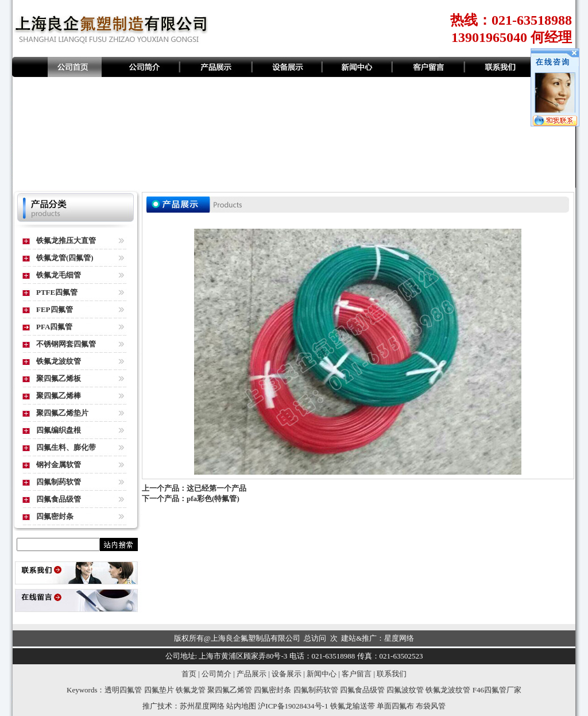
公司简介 (216, 674)
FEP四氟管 (55, 309)
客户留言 (357, 674)
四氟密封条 (55, 516)
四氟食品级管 (59, 499)
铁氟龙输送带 (353, 706)
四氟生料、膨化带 (66, 447)
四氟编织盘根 (59, 430)
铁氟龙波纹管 (59, 361)
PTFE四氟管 (57, 292)
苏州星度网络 (202, 706)
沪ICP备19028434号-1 (293, 706)
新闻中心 (322, 674)
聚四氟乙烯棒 (59, 396)
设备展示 (287, 674)
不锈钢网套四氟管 (66, 344)
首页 (189, 674)
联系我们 (392, 674)
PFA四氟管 (54, 327)
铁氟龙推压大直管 (66, 240)
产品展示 (252, 674)
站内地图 (241, 706)
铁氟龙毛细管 (59, 275)
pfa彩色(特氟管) (213, 498)
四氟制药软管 (59, 482)
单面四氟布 (395, 706)
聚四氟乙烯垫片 (62, 413)
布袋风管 (431, 706)
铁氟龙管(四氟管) (65, 258)
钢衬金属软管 (59, 465)
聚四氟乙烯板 (59, 378)
